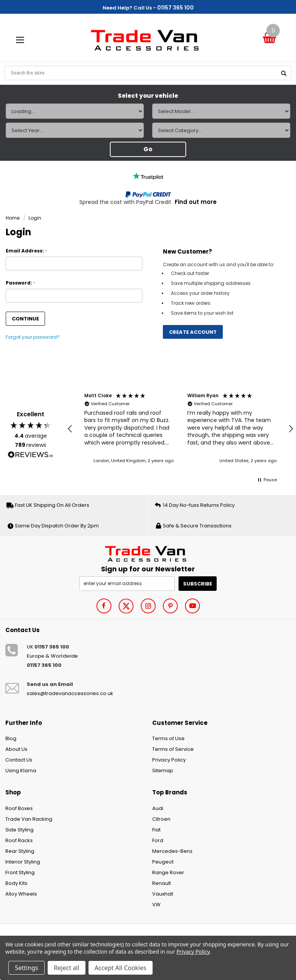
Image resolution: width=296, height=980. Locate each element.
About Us (16, 749)
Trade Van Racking (29, 819)
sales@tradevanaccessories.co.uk (70, 693)
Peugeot (163, 862)
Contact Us (19, 760)
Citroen (161, 819)
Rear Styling (20, 851)
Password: (20, 283)
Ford (158, 840)
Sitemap (163, 771)
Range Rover (168, 872)
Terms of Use (168, 738)
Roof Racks (19, 840)
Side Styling (19, 830)
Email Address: (26, 251)
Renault (162, 883)
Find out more (196, 202)
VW (156, 905)
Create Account (193, 332)
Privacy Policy (169, 760)
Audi (158, 808)
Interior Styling (23, 862)
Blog (11, 738)
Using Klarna (21, 771)
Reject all (67, 968)
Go (148, 149)
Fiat (156, 830)
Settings (27, 968)
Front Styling (20, 872)
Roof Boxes (19, 808)
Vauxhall (163, 894)
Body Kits (16, 883)
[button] (70, 429)
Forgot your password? (33, 337)
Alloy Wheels (21, 894)
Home (13, 218)
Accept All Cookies (121, 968)
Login (35, 218)
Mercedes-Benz (172, 851)
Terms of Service (173, 749)
